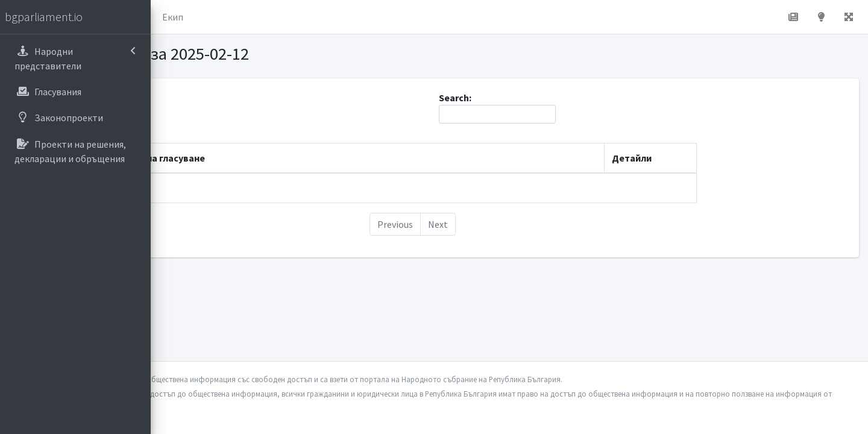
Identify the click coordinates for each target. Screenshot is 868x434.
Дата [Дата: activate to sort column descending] (192, 158)
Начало (209, 17)
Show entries (217, 114)
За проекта (268, 17)
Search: (573, 108)
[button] (169, 17)
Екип (322, 17)
